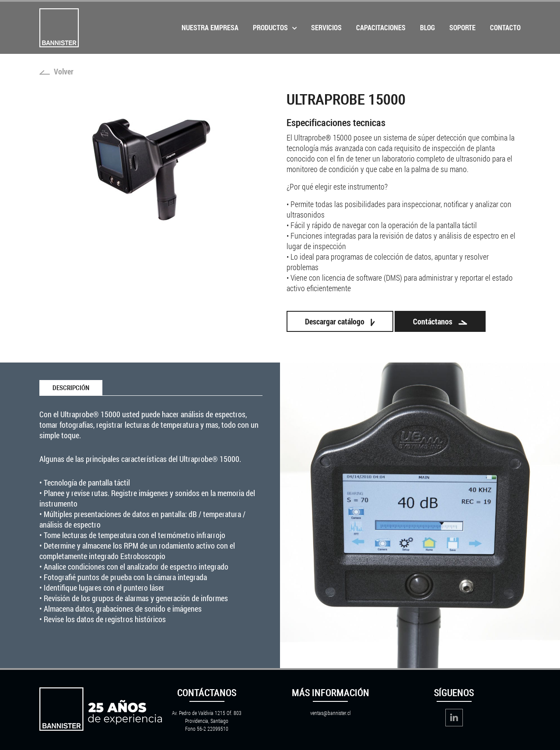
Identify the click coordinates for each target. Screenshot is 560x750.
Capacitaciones (381, 27)
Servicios (326, 27)
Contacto (505, 27)
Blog (427, 27)
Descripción (71, 388)
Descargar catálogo (340, 321)
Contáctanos (440, 321)
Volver (56, 71)
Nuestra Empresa (210, 27)
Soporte (462, 27)
